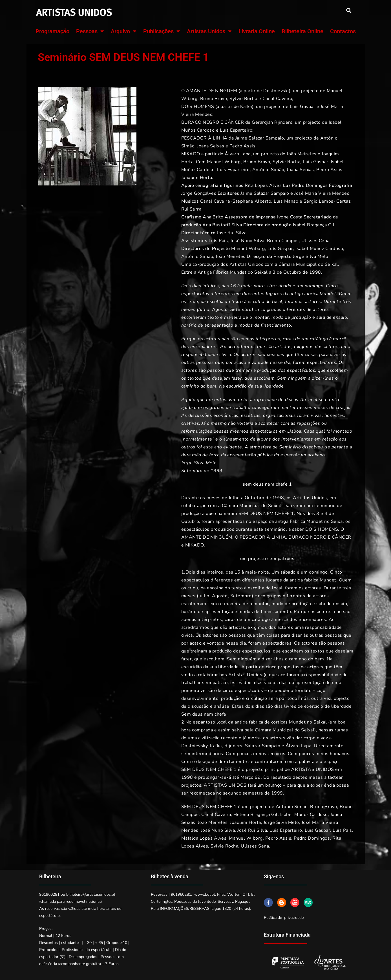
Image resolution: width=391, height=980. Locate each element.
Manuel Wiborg (248, 249)
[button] (349, 10)
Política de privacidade (284, 918)
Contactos (343, 31)
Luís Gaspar (280, 249)
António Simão (197, 256)
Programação (52, 31)
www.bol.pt (205, 894)
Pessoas (90, 31)
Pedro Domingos (310, 185)
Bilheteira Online (302, 31)
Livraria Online (257, 31)
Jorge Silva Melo (311, 256)
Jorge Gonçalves (199, 193)
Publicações (162, 31)
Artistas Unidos (209, 31)
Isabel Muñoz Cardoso (319, 249)
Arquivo (124, 31)
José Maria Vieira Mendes (322, 193)
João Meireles (231, 256)
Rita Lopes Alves (263, 185)
